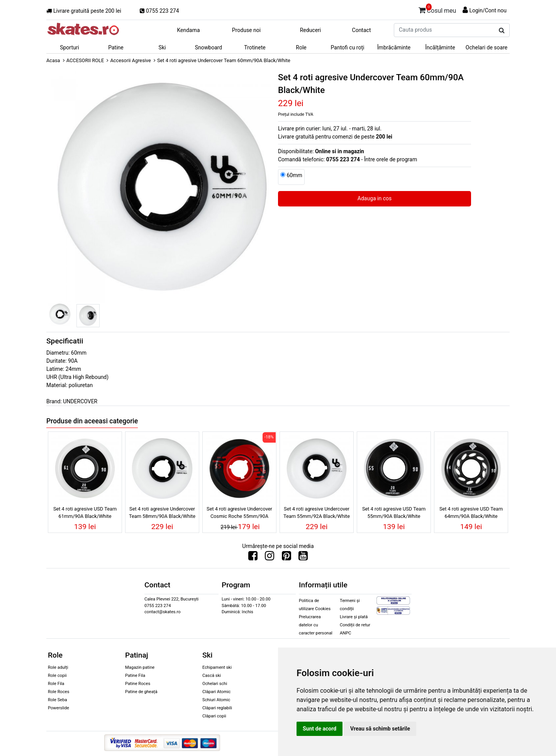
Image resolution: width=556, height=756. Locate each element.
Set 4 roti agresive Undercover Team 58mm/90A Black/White (162, 512)
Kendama (188, 30)
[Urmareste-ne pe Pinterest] (286, 558)
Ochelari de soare (486, 47)
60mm (294, 175)
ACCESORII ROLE (85, 60)
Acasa (53, 60)
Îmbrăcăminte (394, 47)
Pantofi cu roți (348, 47)
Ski (162, 47)
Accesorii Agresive (130, 60)
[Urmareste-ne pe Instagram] (270, 558)
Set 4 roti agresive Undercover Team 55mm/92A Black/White (317, 512)
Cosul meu (437, 9)
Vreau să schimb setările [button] (380, 729)
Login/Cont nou (488, 10)
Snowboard (209, 47)
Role (301, 47)
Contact (362, 30)
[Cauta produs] (502, 30)
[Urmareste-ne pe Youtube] (303, 558)
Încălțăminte (440, 47)
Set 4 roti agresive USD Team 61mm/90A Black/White (85, 512)
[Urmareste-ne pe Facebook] (253, 558)
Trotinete (255, 47)
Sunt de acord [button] (320, 729)
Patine (116, 47)
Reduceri (311, 30)
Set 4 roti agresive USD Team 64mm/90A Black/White (471, 512)
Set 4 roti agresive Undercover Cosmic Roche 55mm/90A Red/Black (239, 514)
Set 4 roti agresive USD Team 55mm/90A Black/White (394, 512)
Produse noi (246, 30)
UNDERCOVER (80, 401)
